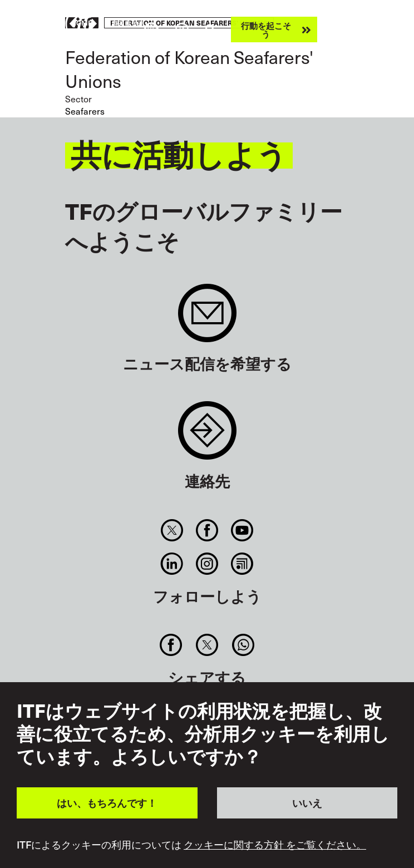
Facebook (207, 530)
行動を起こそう (266, 29)
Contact (207, 436)
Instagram (207, 564)
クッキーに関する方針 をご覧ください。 (275, 845)
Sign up (207, 319)
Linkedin (172, 564)
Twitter (172, 530)
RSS (242, 564)
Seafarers (85, 111)
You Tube (242, 530)
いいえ (307, 803)
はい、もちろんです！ (107, 803)
